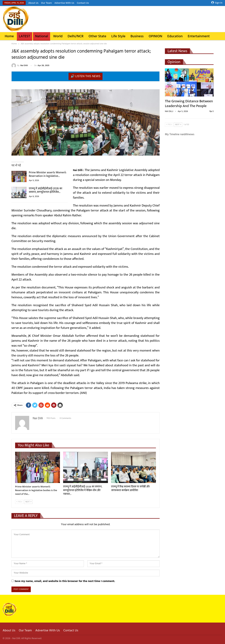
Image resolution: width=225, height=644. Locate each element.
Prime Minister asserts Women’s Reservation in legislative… (48, 174)
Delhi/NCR (76, 36)
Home (9, 36)
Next (28, 502)
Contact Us (83, 3)
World (58, 36)
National (42, 36)
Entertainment (199, 36)
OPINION (155, 36)
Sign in (217, 3)
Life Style (118, 36)
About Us (33, 3)
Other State (97, 36)
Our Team (46, 3)
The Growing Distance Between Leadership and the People (189, 104)
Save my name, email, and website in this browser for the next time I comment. (65, 581)
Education (175, 36)
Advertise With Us (64, 3)
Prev (19, 502)
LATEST (25, 36)
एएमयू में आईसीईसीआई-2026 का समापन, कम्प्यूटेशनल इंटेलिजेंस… (46, 190)
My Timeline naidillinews (180, 134)
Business (137, 36)
